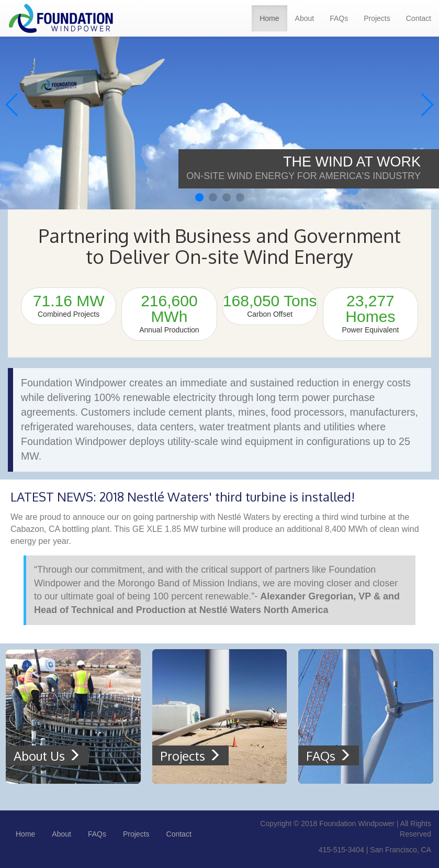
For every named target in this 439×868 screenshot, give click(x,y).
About (305, 18)
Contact (419, 18)
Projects (377, 18)
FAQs (339, 18)
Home (269, 18)
